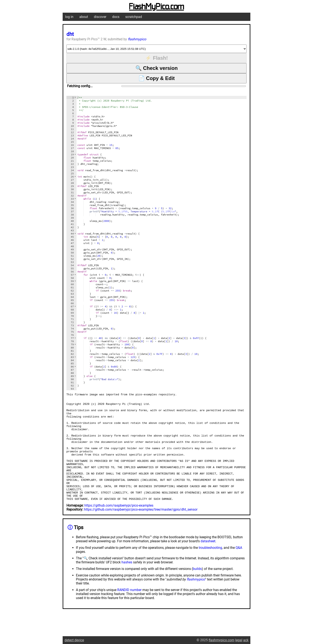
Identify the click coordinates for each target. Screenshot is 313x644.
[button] (75, 97)
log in (69, 17)
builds (197, 590)
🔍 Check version (157, 68)
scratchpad (134, 17)
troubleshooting (210, 569)
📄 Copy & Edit (157, 78)
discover (100, 17)
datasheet (208, 563)
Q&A (239, 569)
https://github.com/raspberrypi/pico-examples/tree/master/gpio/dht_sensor (141, 531)
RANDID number (129, 611)
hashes (127, 584)
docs (116, 17)
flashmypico (137, 39)
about (84, 17)
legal (239, 640)
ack (246, 640)
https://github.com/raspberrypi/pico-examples (119, 527)
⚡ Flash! (156, 58)
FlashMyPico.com (156, 7)
